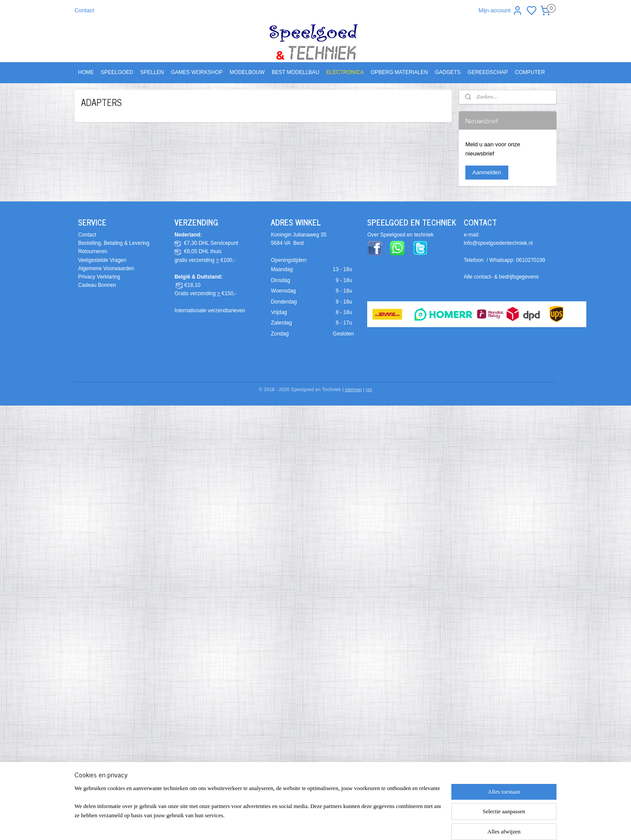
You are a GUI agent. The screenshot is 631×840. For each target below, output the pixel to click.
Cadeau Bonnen (97, 285)
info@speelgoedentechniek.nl (498, 243)
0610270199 (531, 260)
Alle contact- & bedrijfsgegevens (501, 277)
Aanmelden (487, 172)
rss (369, 389)
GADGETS (448, 72)
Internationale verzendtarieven (210, 311)
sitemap (353, 389)
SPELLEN (152, 72)
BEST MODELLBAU (295, 72)
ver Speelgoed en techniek (402, 235)
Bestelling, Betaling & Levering (114, 243)
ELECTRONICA (345, 72)
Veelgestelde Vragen (102, 260)
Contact (84, 10)
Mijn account (501, 11)
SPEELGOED (117, 72)
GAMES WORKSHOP (197, 72)
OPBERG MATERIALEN (399, 72)
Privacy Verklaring (99, 277)
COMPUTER (530, 72)
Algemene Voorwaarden (106, 268)
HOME (86, 72)
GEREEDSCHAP (488, 72)
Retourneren (93, 251)
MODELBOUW (247, 72)
